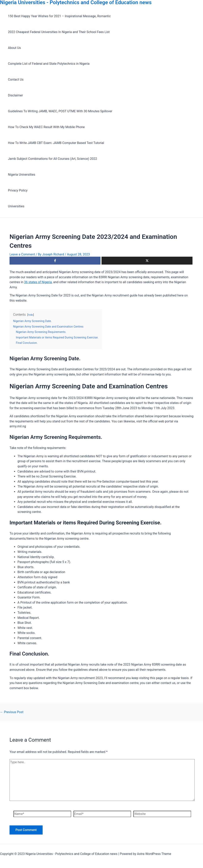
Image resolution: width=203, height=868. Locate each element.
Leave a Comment (22, 254)
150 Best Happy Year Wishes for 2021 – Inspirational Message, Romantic (59, 16)
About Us (14, 48)
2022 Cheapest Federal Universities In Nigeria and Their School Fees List (59, 32)
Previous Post (12, 712)
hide (31, 315)
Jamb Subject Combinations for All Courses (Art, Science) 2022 (53, 159)
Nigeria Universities (22, 175)
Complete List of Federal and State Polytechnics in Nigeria (49, 64)
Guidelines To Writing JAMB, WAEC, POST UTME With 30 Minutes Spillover (60, 111)
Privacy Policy (18, 190)
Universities (16, 206)
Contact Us (16, 80)
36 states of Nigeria (38, 282)
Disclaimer (15, 95)
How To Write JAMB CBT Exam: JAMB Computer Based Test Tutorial (56, 143)
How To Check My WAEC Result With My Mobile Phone (46, 127)
